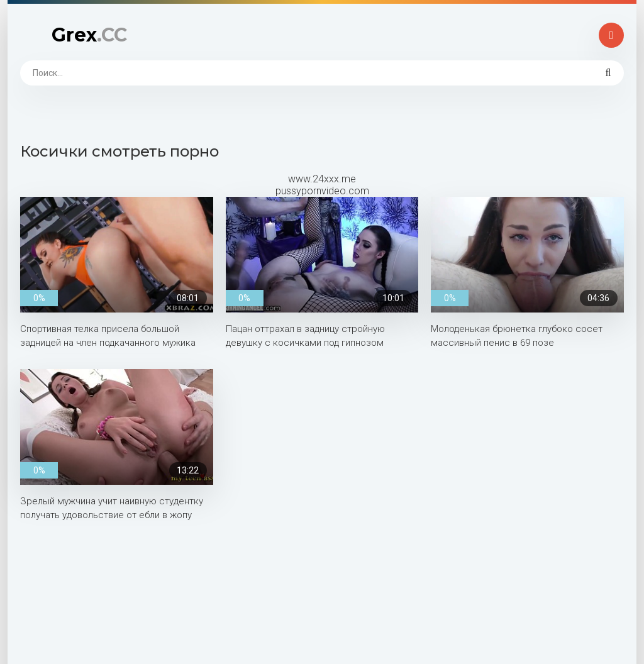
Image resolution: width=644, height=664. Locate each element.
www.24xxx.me (322, 179)
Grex (89, 35)
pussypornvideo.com (322, 191)
